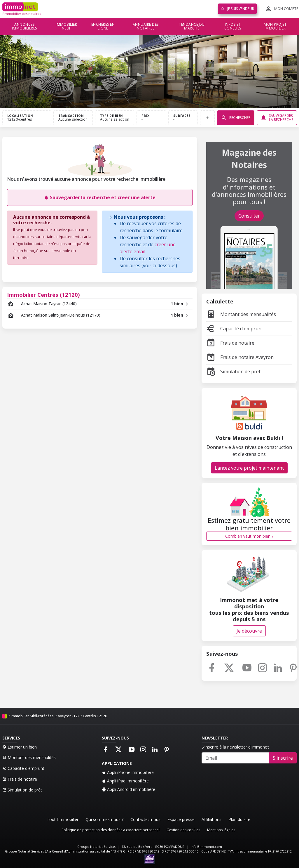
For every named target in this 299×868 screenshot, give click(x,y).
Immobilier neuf (66, 26)
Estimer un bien (20, 747)
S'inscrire (283, 758)
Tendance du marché (192, 26)
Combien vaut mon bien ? (249, 536)
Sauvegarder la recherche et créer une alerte (100, 197)
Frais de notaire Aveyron (240, 357)
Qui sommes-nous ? (104, 819)
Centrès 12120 (95, 716)
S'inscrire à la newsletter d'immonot (235, 747)
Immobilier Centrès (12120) (43, 295)
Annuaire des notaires (146, 26)
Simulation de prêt (233, 371)
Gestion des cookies (183, 830)
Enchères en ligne (103, 26)
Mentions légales (221, 830)
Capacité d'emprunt (235, 329)
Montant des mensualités (241, 314)
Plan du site (239, 819)
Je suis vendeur (237, 9)
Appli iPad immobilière (125, 781)
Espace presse (181, 819)
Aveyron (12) (68, 716)
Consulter (249, 216)
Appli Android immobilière (128, 789)
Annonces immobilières (25, 26)
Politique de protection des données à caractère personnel (111, 830)
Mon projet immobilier (275, 26)
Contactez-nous (145, 819)
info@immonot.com (206, 847)
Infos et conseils (233, 26)
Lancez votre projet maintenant (249, 468)
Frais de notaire (230, 343)
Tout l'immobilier (63, 819)
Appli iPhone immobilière (128, 772)
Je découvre (249, 631)
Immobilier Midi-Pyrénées (32, 716)
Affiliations (211, 819)
